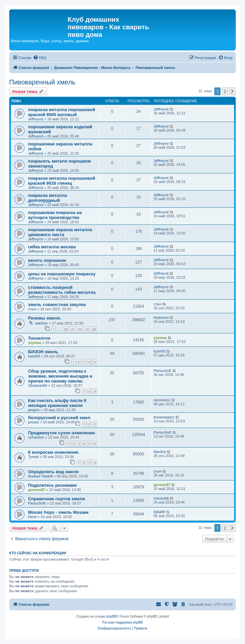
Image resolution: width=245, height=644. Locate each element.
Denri (32, 517)
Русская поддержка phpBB (122, 622)
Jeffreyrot (36, 119)
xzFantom (36, 437)
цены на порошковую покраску (62, 274)
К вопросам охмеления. (54, 452)
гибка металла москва (52, 247)
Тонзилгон (39, 338)
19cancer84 (38, 385)
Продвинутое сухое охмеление (62, 433)
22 (80, 329)
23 (87, 329)
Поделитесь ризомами (52, 485)
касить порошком (47, 260)
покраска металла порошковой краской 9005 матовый (62, 112)
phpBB (111, 616)
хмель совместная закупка (57, 305)
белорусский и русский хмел (59, 418)
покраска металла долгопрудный (48, 198)
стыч (32, 309)
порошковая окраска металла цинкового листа (60, 232)
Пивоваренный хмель (42, 82)
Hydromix (161, 318)
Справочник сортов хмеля (56, 499)
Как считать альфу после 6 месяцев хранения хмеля (57, 403)
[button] (232, 91)
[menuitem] (40, 58)
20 (66, 329)
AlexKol (160, 452)
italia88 (159, 512)
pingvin (34, 410)
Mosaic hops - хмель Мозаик (58, 512)
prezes (34, 422)
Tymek (33, 457)
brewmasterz (164, 417)
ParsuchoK (162, 371)
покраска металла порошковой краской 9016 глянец (62, 181)
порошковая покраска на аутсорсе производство (55, 215)
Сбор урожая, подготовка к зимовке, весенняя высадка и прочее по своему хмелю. (60, 376)
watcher (41, 323)
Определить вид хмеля (53, 472)
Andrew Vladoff (40, 476)
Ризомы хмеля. (45, 318)
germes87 (36, 490)
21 (73, 329)
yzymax (35, 343)
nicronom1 (162, 400)
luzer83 (34, 356)
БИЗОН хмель (43, 352)
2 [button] (225, 91)
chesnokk (161, 498)
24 (94, 329)
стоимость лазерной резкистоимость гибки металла (62, 290)
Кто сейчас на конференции (38, 553)
